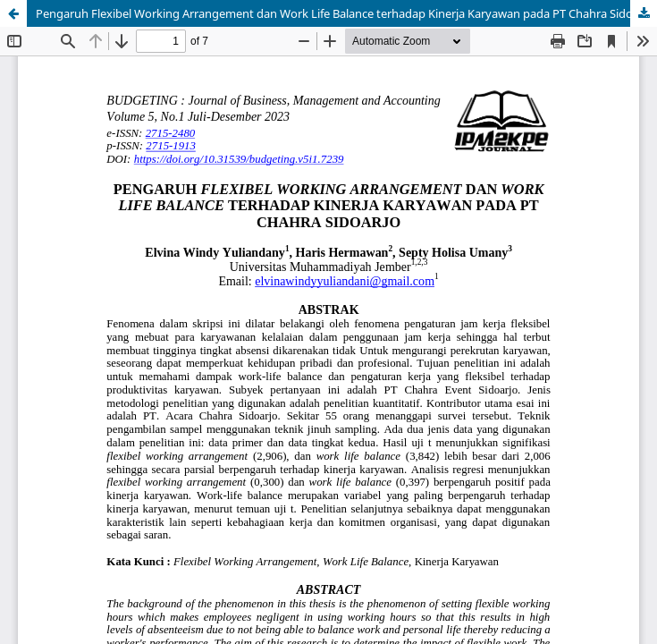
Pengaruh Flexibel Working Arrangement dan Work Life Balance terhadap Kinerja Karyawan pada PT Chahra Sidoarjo (345, 13)
